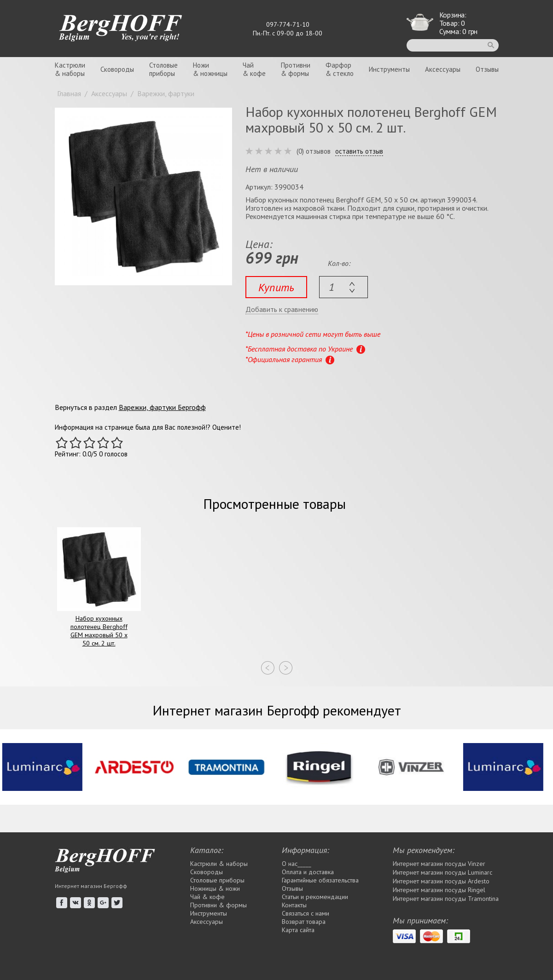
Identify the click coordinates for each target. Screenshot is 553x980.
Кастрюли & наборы (219, 864)
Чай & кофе (207, 897)
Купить (276, 287)
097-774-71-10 (288, 24)
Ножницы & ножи (215, 888)
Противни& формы (296, 69)
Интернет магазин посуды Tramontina (446, 899)
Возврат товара (304, 922)
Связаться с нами (306, 913)
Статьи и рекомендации (315, 897)
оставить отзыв (359, 151)
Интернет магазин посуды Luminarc (442, 872)
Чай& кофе (254, 69)
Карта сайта (298, 930)
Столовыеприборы (163, 69)
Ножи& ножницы (210, 69)
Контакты (294, 905)
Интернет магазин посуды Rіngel (439, 890)
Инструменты (389, 69)
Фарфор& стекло (340, 69)
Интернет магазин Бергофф (91, 886)
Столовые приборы (217, 880)
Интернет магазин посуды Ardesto (441, 881)
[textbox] (343, 287)
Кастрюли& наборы (70, 69)
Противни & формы (218, 905)
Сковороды (117, 69)
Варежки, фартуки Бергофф (162, 407)
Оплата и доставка (308, 872)
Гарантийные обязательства (320, 880)
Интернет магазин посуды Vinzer (439, 864)
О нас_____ (297, 864)
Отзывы (487, 69)
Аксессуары (443, 69)
